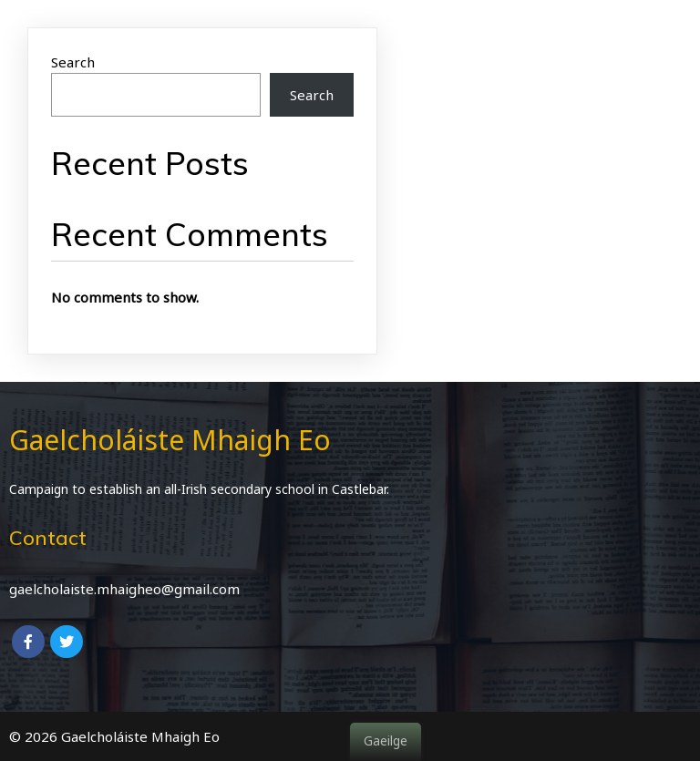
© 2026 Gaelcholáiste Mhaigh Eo (114, 736)
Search (73, 62)
